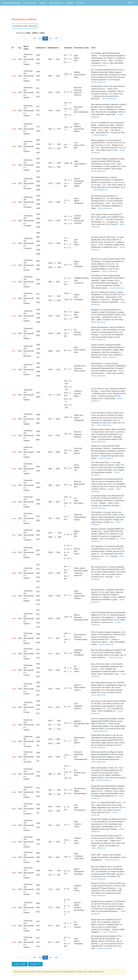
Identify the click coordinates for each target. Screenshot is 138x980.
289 (40, 38)
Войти (131, 3)
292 (56, 38)
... (29, 38)
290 (45, 38)
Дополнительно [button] (56, 3)
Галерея (43, 3)
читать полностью (98, 65)
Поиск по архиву (30, 3)
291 (51, 38)
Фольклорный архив (11, 3)
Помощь (70, 3)
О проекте (80, 3)
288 (34, 38)
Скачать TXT (35, 964)
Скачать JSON (20, 964)
